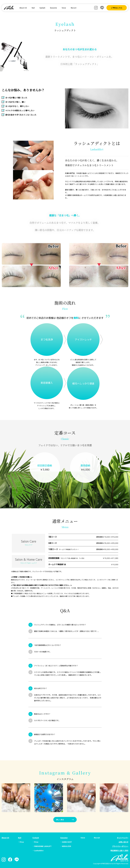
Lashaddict (39, 850)
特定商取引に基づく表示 (119, 850)
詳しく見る (60, 820)
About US (23, 8)
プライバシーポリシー (120, 846)
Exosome (53, 8)
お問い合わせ (123, 842)
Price (22, 842)
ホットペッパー (123, 838)
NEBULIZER (67, 846)
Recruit (74, 8)
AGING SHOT (67, 842)
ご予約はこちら (117, 8)
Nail (33, 8)
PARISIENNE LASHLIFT (43, 846)
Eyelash (42, 8)
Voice (64, 8)
